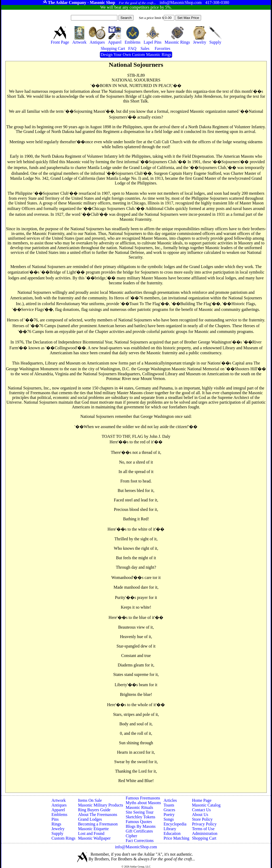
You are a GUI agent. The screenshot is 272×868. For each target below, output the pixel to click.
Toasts (169, 805)
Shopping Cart (204, 838)
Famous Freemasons (143, 798)
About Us (200, 815)
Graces (169, 810)
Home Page (202, 800)
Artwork (59, 800)
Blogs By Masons (141, 826)
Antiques (59, 805)
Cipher (132, 836)
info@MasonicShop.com (136, 847)
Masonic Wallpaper (94, 838)
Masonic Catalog (206, 805)
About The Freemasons (98, 815)
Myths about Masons (143, 803)
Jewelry (58, 829)
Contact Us (201, 810)
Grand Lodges (90, 819)
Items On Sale (90, 800)
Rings (56, 824)
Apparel (58, 810)
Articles (170, 800)
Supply (57, 833)
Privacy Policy (204, 824)
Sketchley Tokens (141, 817)
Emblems (59, 815)
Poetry (169, 815)
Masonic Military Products (101, 805)
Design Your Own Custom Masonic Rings (136, 55)
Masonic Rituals (139, 807)
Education (172, 833)
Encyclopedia (175, 824)
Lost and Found (91, 833)
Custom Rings (63, 838)
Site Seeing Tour (140, 812)
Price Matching (176, 838)
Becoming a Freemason (98, 824)
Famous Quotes (139, 822)
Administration (205, 833)
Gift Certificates (139, 831)
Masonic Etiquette (93, 829)
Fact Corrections (140, 841)
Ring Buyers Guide (94, 810)
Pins (55, 819)
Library (170, 829)
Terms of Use (203, 829)
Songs (169, 819)
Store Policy (202, 819)
